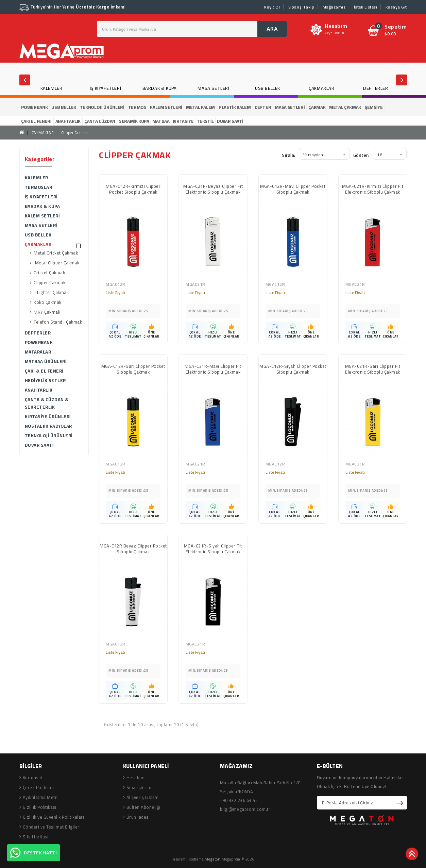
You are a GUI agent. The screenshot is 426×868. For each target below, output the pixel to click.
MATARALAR (38, 352)
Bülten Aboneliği (143, 807)
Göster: (361, 155)
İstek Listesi (366, 7)
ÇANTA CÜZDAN (100, 121)
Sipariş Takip (301, 7)
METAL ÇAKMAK (345, 107)
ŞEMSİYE (374, 107)
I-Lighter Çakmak (51, 292)
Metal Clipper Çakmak (57, 263)
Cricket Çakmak (49, 273)
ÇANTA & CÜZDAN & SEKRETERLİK (47, 403)
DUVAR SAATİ (230, 121)
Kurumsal (32, 777)
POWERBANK (35, 107)
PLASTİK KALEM (235, 107)
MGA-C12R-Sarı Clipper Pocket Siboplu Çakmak (133, 370)
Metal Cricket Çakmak (56, 253)
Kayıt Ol (272, 7)
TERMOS (137, 107)
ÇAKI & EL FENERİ (44, 371)
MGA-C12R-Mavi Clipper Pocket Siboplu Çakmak (293, 190)
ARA (272, 29)
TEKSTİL (206, 121)
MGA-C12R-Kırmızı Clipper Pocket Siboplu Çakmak (133, 190)
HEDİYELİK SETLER (45, 380)
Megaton (213, 859)
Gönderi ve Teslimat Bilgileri (52, 827)
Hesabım (136, 777)
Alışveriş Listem (143, 797)
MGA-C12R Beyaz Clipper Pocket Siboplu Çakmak (133, 549)
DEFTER (263, 107)
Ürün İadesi (138, 817)
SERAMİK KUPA (134, 121)
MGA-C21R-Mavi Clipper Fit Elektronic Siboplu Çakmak (213, 370)
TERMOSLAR (39, 187)
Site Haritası (36, 837)
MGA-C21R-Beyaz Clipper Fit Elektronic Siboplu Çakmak (213, 190)
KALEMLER (52, 88)
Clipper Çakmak (75, 133)
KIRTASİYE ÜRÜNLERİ (48, 416)
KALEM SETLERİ (166, 107)
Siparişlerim (139, 787)
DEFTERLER (376, 88)
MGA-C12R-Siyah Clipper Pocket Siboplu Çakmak (293, 370)
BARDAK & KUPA (160, 88)
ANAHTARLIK (68, 121)
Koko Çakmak (48, 302)
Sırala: (289, 155)
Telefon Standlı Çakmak (58, 322)
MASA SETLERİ (213, 88)
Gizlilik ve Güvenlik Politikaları (54, 817)
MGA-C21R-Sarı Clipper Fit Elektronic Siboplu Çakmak (373, 370)
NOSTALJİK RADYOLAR (48, 426)
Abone (401, 803)
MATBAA (161, 121)
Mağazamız (334, 7)
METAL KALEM (200, 107)
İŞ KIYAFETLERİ (105, 88)
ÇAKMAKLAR (321, 88)
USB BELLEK (268, 88)
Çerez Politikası (39, 787)
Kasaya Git (396, 7)
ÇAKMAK (317, 107)
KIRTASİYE (183, 121)
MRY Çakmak (47, 312)
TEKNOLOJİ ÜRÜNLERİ (102, 107)
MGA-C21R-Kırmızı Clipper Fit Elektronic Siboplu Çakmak (373, 190)
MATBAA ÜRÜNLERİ (46, 361)
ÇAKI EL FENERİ (36, 121)
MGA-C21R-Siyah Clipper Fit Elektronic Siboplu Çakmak (213, 549)
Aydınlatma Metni (41, 797)
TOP (412, 854)
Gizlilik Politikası (40, 807)
